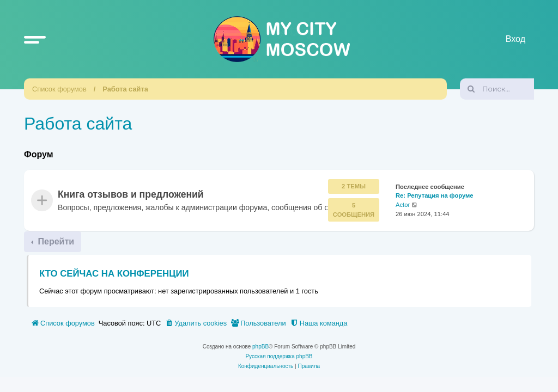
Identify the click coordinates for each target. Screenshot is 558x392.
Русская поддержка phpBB (279, 356)
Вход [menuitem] (515, 39)
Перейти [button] (55, 241)
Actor (403, 205)
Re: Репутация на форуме (435, 196)
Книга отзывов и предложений (131, 195)
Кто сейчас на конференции (114, 274)
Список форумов (59, 89)
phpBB (260, 347)
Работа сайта (125, 89)
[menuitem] (196, 323)
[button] (35, 39)
